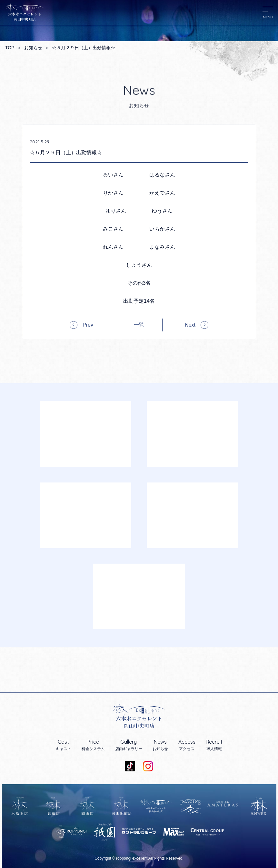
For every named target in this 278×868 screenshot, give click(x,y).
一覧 (139, 325)
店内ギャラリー (129, 745)
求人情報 (214, 745)
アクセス (187, 745)
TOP (10, 48)
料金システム (93, 745)
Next (190, 325)
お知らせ (33, 48)
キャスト (64, 745)
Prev (88, 325)
